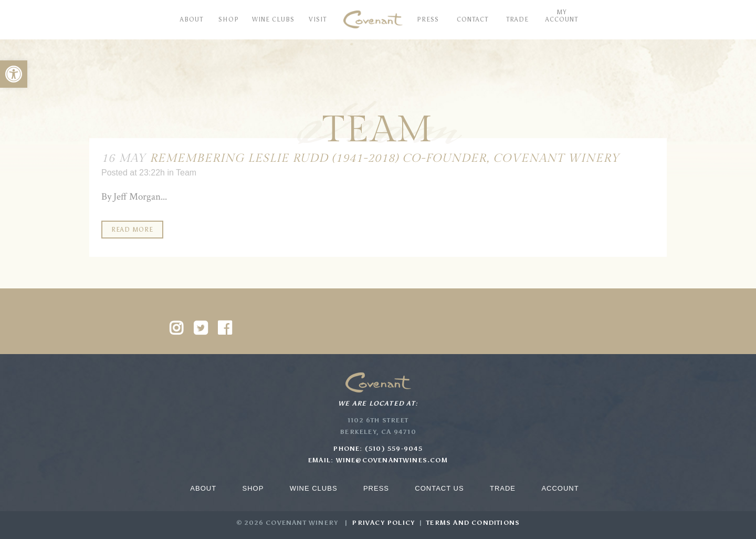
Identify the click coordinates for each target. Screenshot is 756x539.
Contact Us (439, 488)
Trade (503, 488)
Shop (253, 488)
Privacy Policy (383, 523)
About (203, 488)
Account (560, 488)
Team (186, 173)
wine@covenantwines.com (392, 460)
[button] (14, 74)
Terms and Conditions (473, 523)
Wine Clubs (314, 488)
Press (376, 488)
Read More (132, 230)
